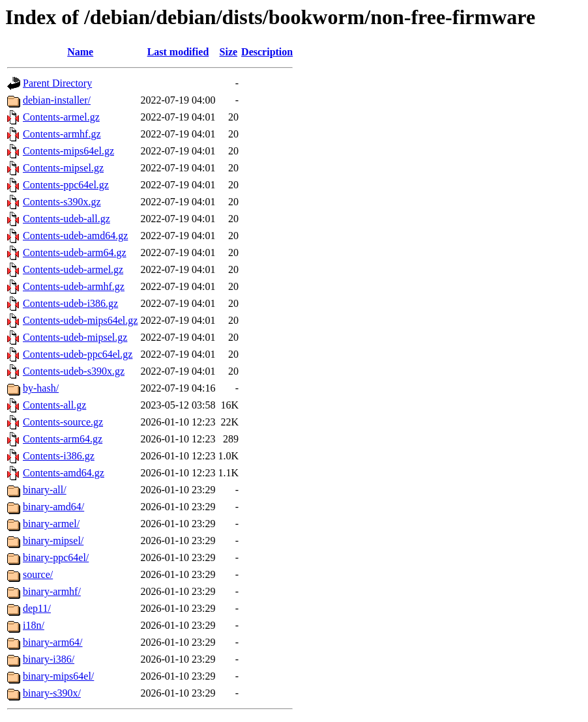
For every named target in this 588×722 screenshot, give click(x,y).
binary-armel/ (51, 524)
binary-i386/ (49, 659)
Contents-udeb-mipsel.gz (75, 337)
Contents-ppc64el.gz (66, 185)
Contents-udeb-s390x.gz (74, 371)
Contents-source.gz (63, 422)
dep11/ (37, 608)
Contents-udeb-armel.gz (73, 269)
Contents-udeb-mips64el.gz (80, 320)
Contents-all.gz (54, 405)
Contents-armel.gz (61, 117)
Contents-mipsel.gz (63, 168)
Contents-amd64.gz (64, 473)
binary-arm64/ (53, 642)
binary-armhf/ (52, 591)
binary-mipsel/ (53, 541)
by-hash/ (41, 388)
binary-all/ (45, 490)
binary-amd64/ (53, 507)
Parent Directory (57, 83)
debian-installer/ (57, 100)
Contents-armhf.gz (62, 134)
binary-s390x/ (52, 693)
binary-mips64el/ (58, 676)
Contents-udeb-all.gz (66, 219)
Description (267, 52)
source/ (38, 574)
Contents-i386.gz (59, 456)
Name (80, 52)
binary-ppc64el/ (56, 557)
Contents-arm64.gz (63, 439)
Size (229, 52)
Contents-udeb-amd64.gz (75, 236)
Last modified (178, 52)
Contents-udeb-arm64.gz (75, 253)
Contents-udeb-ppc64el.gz (78, 354)
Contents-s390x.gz (62, 202)
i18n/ (34, 625)
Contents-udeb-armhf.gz (74, 286)
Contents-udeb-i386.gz (70, 303)
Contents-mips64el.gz (68, 151)
